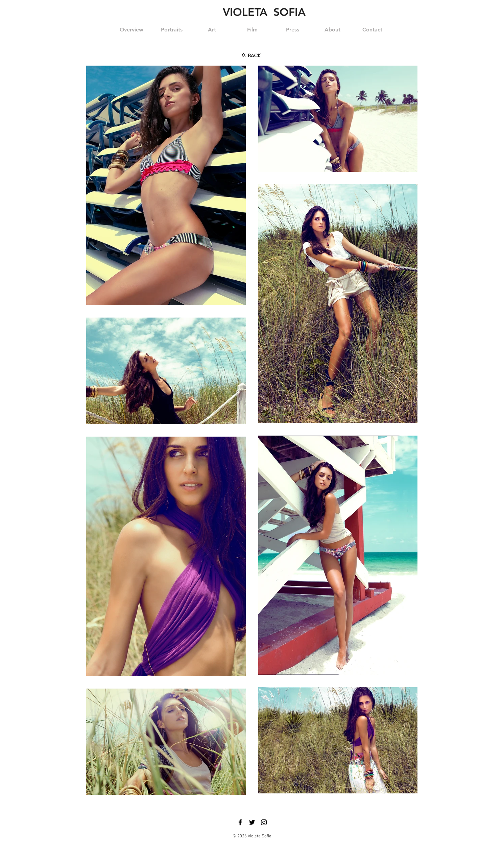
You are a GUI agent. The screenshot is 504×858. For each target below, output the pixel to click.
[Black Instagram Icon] (264, 822)
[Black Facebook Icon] (240, 822)
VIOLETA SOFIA (264, 12)
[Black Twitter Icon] (252, 822)
